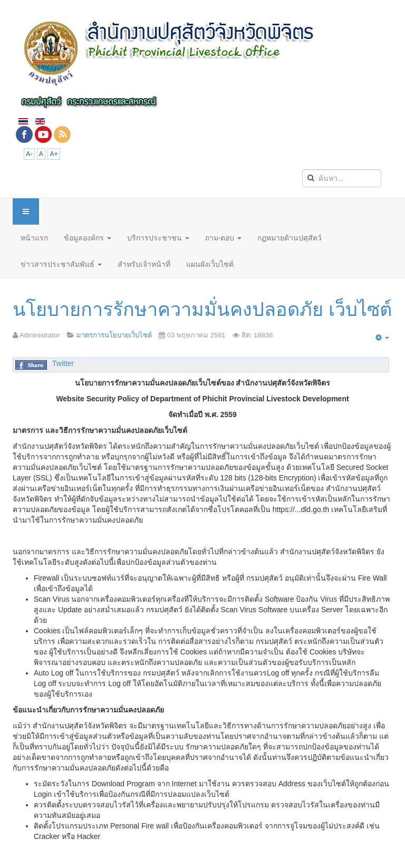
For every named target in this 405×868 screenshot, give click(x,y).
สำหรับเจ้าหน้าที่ (144, 264)
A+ (54, 154)
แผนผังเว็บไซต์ (210, 264)
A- (29, 154)
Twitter (63, 363)
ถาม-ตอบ (224, 238)
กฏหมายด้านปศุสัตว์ (290, 238)
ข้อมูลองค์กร (88, 238)
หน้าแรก (34, 238)
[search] (342, 178)
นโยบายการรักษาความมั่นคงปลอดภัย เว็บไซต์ (202, 309)
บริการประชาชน (158, 238)
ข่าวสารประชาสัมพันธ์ (61, 264)
